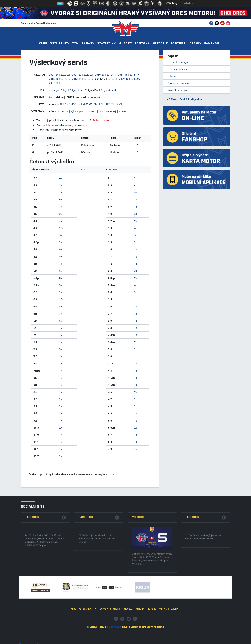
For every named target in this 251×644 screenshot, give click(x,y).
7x (61, 207)
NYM (97, 104)
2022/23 (65, 75)
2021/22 (77, 75)
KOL (91, 104)
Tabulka (172, 76)
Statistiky (107, 44)
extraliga (54, 90)
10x (61, 228)
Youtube (138, 557)
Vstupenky (60, 44)
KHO (85, 104)
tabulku (53, 125)
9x (61, 249)
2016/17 (134, 75)
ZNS (119, 104)
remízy (65, 111)
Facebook (33, 557)
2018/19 (111, 75)
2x (61, 192)
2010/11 (112, 79)
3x (61, 242)
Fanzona (142, 44)
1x (61, 185)
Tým (76, 44)
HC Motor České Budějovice (184, 100)
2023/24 (54, 75)
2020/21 (88, 75)
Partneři (179, 44)
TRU (114, 104)
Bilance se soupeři (178, 83)
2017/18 (123, 75)
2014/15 (65, 79)
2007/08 (54, 83)
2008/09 (135, 79)
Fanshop (212, 44)
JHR (79, 104)
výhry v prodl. (78, 111)
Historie (160, 44)
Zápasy (88, 44)
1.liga (64, 90)
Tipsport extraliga (178, 62)
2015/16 (54, 79)
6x (61, 199)
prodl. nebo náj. (108, 111)
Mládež (125, 44)
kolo (52, 97)
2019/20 (100, 75)
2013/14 (77, 79)
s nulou (123, 111)
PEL (103, 104)
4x (61, 178)
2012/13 (88, 79)
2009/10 (124, 79)
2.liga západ (76, 90)
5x (61, 235)
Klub (43, 44)
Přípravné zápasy (177, 69)
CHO (68, 104)
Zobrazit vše (101, 120)
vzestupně (94, 97)
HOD (74, 104)
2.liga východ (108, 90)
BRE (62, 104)
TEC (108, 104)
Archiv (195, 44)
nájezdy (92, 111)
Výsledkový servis (178, 90)
